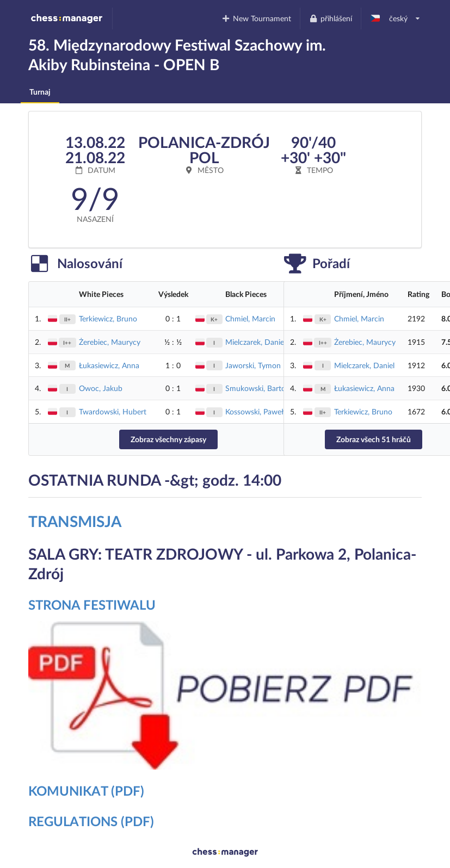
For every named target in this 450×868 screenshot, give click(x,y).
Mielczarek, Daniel (255, 342)
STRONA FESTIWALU (92, 604)
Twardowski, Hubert (113, 411)
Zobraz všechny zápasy (168, 439)
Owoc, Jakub (101, 388)
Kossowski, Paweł (254, 411)
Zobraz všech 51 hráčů (374, 439)
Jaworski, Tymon (253, 365)
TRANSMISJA (75, 521)
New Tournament (257, 18)
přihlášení (330, 18)
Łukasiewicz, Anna (109, 365)
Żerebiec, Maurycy (110, 342)
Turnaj (40, 92)
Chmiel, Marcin (250, 318)
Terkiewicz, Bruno (108, 318)
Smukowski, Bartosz (259, 388)
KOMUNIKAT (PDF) (86, 790)
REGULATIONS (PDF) (91, 821)
